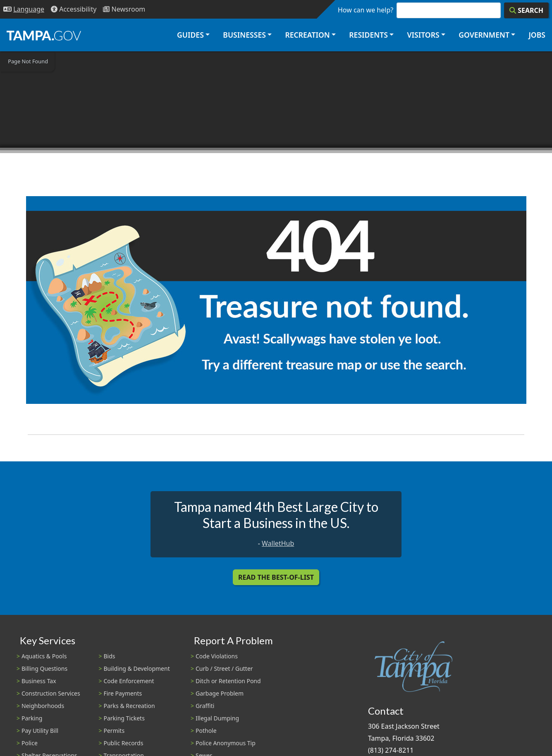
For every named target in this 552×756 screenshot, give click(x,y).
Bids (110, 656)
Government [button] (484, 35)
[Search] (526, 10)
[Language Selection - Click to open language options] (24, 9)
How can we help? (366, 10)
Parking (32, 718)
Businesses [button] (244, 35)
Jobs (537, 35)
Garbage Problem (220, 693)
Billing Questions (44, 668)
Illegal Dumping (217, 718)
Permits (114, 731)
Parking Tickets (124, 718)
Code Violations (217, 656)
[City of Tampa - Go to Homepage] (44, 35)
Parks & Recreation (129, 706)
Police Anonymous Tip (226, 743)
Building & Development (137, 668)
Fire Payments (123, 693)
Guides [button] (190, 35)
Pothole (206, 731)
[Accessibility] (74, 9)
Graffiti (205, 706)
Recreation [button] (307, 35)
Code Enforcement (129, 681)
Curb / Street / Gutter (224, 668)
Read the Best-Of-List (276, 577)
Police (30, 743)
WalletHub (278, 543)
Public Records (124, 743)
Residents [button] (368, 35)
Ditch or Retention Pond (228, 681)
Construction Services (51, 693)
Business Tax (39, 681)
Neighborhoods (43, 706)
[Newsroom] (124, 9)
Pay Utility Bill (40, 731)
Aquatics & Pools (44, 656)
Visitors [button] (423, 35)
